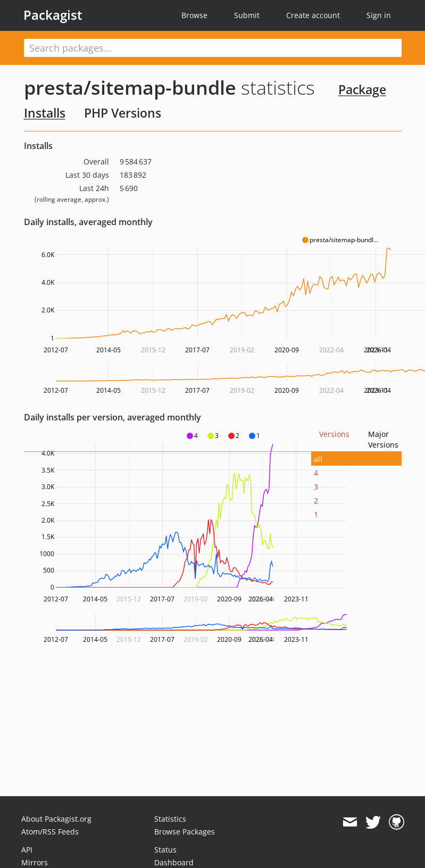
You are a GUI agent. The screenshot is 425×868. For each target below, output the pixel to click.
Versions (334, 434)
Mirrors (35, 862)
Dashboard (174, 862)
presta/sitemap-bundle (130, 88)
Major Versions (383, 439)
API (27, 850)
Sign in (379, 15)
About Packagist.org (56, 819)
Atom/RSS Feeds (50, 832)
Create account (313, 15)
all (318, 459)
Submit (247, 15)
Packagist (53, 15)
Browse (194, 15)
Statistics (170, 819)
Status (165, 850)
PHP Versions (123, 113)
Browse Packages (185, 832)
